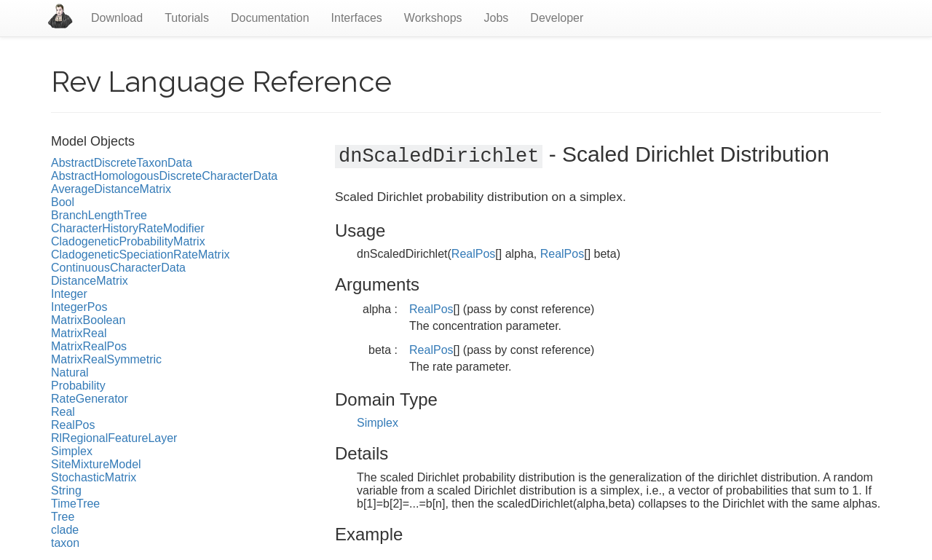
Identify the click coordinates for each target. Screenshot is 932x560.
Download (117, 18)
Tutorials (187, 18)
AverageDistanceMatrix (111, 189)
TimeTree (75, 504)
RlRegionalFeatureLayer (114, 438)
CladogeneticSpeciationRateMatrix (140, 255)
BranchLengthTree (99, 215)
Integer (69, 294)
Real (63, 412)
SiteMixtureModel (96, 464)
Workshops (433, 18)
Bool (63, 202)
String (66, 490)
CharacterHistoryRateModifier (128, 228)
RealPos (73, 425)
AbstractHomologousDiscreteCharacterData (164, 176)
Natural (70, 372)
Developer (557, 18)
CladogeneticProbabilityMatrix (128, 241)
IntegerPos (79, 307)
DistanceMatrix (90, 281)
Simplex (72, 451)
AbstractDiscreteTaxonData (122, 163)
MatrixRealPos (89, 346)
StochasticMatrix (94, 477)
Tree (63, 517)
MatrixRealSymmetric (106, 359)
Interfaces (357, 18)
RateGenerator (90, 399)
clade (65, 530)
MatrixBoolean (88, 320)
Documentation (270, 18)
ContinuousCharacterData (118, 268)
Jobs (497, 18)
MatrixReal (79, 333)
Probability (78, 386)
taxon (65, 543)
